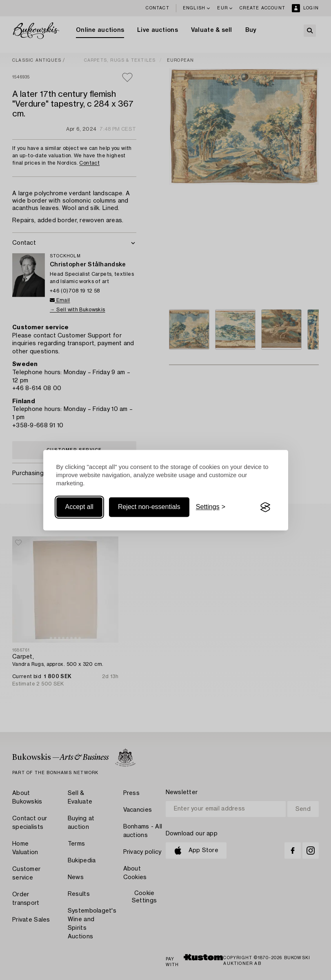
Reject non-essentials (149, 507)
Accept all (79, 507)
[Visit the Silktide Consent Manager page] (265, 507)
